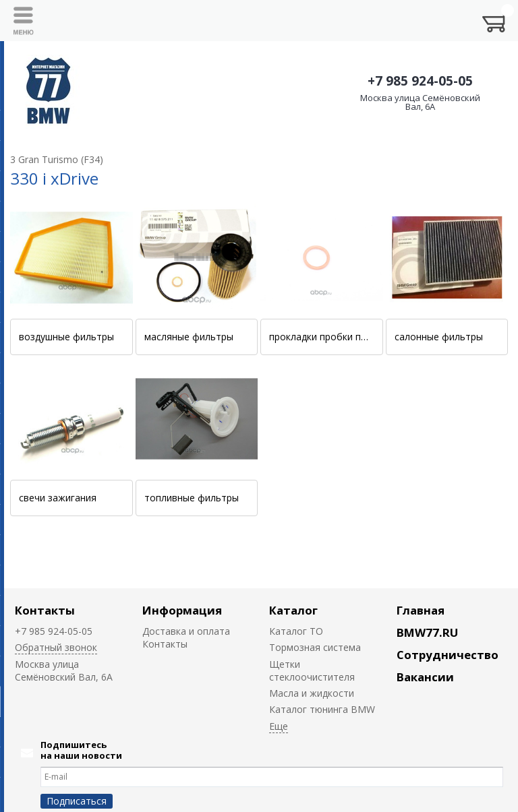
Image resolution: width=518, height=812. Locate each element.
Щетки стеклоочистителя (312, 670)
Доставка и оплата (186, 631)
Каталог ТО (296, 631)
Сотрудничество (448, 655)
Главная (421, 610)
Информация (182, 610)
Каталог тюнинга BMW (322, 709)
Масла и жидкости (312, 693)
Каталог (293, 610)
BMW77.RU (427, 632)
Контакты (45, 610)
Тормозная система (315, 647)
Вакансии (425, 677)
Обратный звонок (56, 647)
